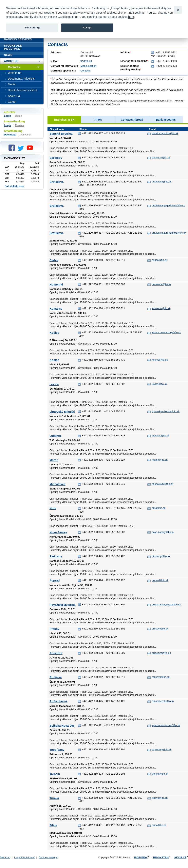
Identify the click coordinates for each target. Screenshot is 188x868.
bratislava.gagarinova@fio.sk (168, 205)
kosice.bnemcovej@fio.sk (166, 332)
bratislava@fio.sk (162, 182)
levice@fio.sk (159, 384)
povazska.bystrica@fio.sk (166, 604)
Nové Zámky (58, 532)
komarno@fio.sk (161, 308)
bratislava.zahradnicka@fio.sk (169, 233)
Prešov (54, 629)
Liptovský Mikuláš (62, 412)
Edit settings (32, 28)
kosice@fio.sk (160, 360)
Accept (87, 28)
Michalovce (57, 484)
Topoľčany (57, 750)
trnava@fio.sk (160, 798)
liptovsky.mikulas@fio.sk (166, 411)
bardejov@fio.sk (161, 157)
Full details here (15, 186)
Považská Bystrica (62, 605)
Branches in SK (64, 120)
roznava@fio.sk (161, 677)
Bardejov (56, 158)
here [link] (131, 17)
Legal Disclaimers (24, 857)
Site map (5, 857)
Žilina (53, 825)
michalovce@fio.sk (163, 484)
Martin (54, 460)
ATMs (98, 120)
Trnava (54, 798)
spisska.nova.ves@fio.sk (166, 725)
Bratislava (56, 182)
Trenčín (55, 774)
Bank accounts (166, 120)
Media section (88, 66)
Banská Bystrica (61, 134)
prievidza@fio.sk (161, 653)
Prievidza (56, 653)
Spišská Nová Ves (62, 726)
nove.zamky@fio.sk (163, 532)
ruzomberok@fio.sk (163, 701)
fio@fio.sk (86, 61)
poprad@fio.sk (160, 580)
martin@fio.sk (160, 460)
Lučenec (56, 436)
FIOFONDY (141, 857)
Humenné (56, 284)
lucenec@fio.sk (160, 435)
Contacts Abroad (132, 120)
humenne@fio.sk (161, 284)
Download (10, 135)
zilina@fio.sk (159, 825)
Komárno (56, 309)
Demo (19, 116)
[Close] (178, 10)
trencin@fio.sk (160, 774)
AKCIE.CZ (180, 857)
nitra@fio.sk (159, 508)
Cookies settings (48, 857)
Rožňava (56, 677)
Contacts (86, 71)
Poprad (55, 580)
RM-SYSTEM (161, 857)
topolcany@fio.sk (162, 749)
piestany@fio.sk (161, 556)
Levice (54, 384)
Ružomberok (58, 701)
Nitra (53, 508)
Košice (54, 333)
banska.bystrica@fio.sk (165, 133)
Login (7, 116)
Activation (26, 135)
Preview (20, 125)
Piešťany (56, 556)
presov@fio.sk (160, 629)
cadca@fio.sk (160, 260)
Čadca (54, 260)
